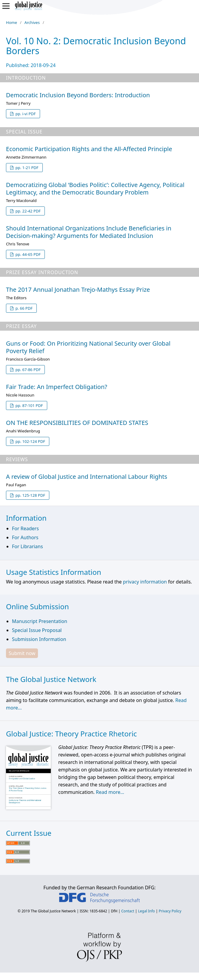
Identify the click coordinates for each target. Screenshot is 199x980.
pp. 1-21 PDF (26, 168)
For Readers (25, 528)
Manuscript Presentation (40, 621)
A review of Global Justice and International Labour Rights (87, 477)
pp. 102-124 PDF (30, 441)
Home (12, 22)
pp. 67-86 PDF (27, 370)
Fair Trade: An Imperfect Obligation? (57, 387)
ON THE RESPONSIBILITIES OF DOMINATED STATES (77, 423)
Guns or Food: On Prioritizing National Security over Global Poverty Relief (88, 347)
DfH (114, 911)
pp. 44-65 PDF (27, 254)
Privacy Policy (170, 911)
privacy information (145, 582)
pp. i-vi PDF (25, 114)
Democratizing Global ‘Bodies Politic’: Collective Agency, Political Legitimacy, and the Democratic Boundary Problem (95, 189)
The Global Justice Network (53, 911)
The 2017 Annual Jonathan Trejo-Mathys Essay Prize (78, 290)
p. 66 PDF (23, 308)
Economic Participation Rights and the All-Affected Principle (89, 149)
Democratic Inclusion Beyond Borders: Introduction (78, 95)
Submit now (22, 653)
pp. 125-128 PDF (30, 495)
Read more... (110, 792)
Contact (128, 911)
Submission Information (39, 639)
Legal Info (146, 911)
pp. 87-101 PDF (29, 405)
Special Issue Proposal (37, 630)
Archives (32, 22)
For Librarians (27, 546)
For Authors (25, 537)
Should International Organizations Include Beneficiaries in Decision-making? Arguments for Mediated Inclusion (89, 232)
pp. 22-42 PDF (27, 211)
